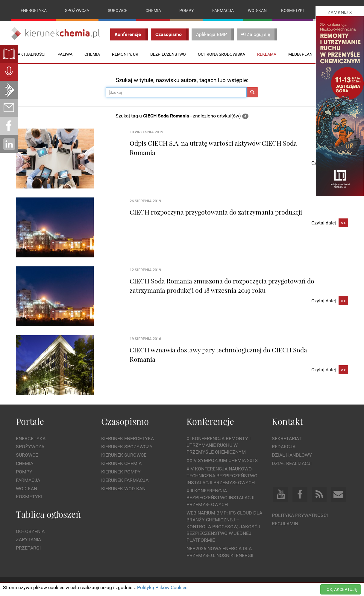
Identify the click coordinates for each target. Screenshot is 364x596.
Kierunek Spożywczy (127, 447)
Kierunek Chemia (121, 463)
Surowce (117, 10)
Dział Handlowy (292, 455)
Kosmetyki (292, 10)
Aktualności (32, 54)
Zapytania (28, 540)
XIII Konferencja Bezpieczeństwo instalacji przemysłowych (220, 498)
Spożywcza (77, 10)
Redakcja (284, 447)
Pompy (186, 10)
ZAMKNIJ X (340, 12)
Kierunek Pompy (121, 472)
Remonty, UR (125, 54)
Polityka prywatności (300, 515)
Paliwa (65, 54)
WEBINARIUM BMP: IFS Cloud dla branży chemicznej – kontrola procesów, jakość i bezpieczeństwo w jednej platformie (224, 526)
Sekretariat (287, 439)
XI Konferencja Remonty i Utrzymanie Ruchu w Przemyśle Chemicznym (219, 445)
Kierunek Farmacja (125, 480)
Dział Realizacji (292, 463)
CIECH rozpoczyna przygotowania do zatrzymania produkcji (216, 212)
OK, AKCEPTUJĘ (342, 589)
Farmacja (223, 10)
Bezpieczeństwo (168, 54)
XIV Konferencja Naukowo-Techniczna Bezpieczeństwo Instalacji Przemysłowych (222, 476)
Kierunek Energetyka (128, 439)
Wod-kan (257, 10)
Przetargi (28, 548)
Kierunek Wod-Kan (123, 489)
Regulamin (285, 524)
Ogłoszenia (30, 531)
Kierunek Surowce (124, 455)
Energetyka (34, 10)
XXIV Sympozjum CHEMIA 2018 (222, 460)
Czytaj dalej (330, 223)
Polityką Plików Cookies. (163, 587)
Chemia (153, 10)
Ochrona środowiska (222, 54)
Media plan (300, 54)
